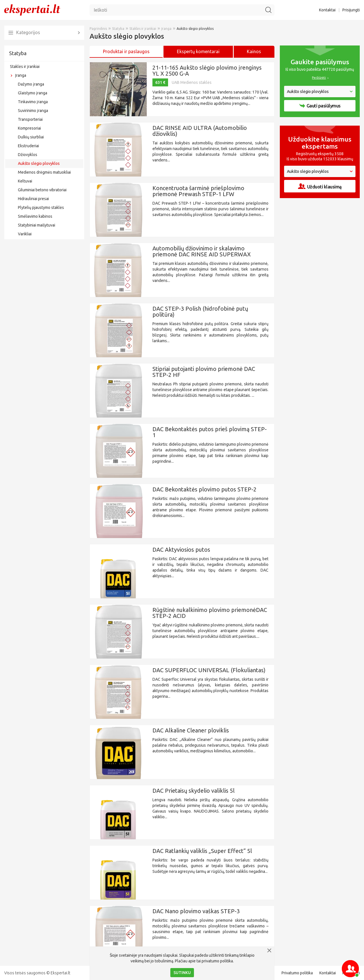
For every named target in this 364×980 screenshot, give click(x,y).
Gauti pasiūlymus (320, 106)
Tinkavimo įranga (33, 102)
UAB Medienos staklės (192, 82)
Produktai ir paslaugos (126, 51)
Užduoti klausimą (320, 186)
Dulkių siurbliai (31, 137)
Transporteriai (30, 119)
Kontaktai (327, 10)
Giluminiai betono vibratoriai (42, 190)
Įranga (21, 75)
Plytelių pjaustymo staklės (41, 207)
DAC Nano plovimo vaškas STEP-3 (196, 911)
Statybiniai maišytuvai (37, 225)
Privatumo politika (297, 973)
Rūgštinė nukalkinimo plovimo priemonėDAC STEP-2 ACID (210, 613)
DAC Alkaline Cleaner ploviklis (191, 730)
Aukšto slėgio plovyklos (39, 163)
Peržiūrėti (319, 78)
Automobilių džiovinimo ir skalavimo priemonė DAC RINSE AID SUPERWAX (202, 251)
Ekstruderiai (28, 146)
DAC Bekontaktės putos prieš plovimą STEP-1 (210, 432)
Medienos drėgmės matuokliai (44, 172)
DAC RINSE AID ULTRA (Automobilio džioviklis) (200, 131)
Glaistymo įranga (33, 93)
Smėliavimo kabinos (35, 216)
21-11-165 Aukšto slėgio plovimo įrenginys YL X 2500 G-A (207, 70)
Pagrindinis (98, 29)
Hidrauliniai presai (33, 199)
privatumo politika (217, 961)
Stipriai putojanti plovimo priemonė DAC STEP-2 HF (204, 372)
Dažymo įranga (31, 84)
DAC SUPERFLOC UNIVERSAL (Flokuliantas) (209, 670)
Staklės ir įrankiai (25, 67)
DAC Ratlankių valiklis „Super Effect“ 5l (202, 851)
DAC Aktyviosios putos (181, 550)
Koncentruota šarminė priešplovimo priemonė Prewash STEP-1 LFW (198, 191)
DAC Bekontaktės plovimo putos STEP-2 (204, 489)
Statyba (18, 53)
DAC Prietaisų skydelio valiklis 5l (194, 791)
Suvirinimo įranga (33, 111)
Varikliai (25, 234)
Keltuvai (25, 181)
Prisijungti (351, 10)
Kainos (254, 51)
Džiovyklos (28, 155)
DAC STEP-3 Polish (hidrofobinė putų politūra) (200, 312)
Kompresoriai (29, 128)
